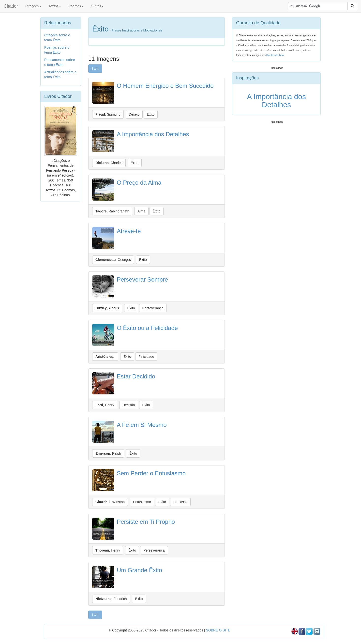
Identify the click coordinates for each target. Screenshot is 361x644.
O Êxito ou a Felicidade (147, 328)
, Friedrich (111, 599)
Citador (11, 6)
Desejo (134, 114)
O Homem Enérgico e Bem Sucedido (165, 86)
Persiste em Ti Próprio (146, 522)
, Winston (110, 502)
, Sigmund (108, 114)
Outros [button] (97, 6)
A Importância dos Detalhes (153, 134)
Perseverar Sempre (142, 279)
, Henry (105, 405)
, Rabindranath (112, 211)
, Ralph (108, 453)
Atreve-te (129, 231)
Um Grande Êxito (139, 570)
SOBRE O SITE (218, 630)
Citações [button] (33, 6)
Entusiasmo (142, 502)
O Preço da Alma (139, 183)
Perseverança (153, 308)
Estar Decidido (136, 376)
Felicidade (146, 357)
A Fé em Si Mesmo (142, 425)
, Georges (113, 260)
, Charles (109, 163)
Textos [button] (55, 6)
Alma (141, 211)
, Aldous (107, 308)
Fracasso (180, 502)
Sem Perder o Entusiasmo (151, 473)
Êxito (151, 114)
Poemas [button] (76, 6)
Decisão (129, 405)
